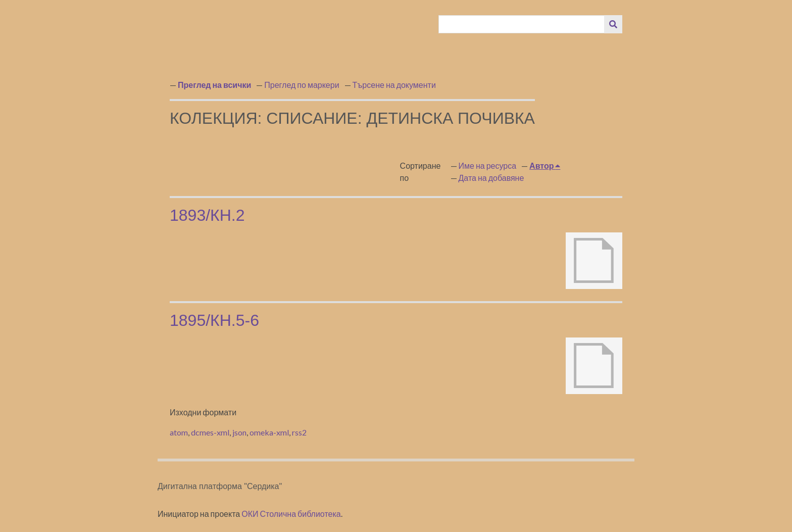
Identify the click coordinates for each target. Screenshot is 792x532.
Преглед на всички (214, 85)
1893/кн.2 (207, 215)
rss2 (299, 432)
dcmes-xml (210, 432)
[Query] (522, 24)
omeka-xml (269, 432)
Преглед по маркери (302, 85)
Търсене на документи (394, 85)
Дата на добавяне (491, 178)
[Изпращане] (613, 24)
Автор (542, 165)
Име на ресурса (488, 165)
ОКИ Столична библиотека (291, 514)
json (239, 432)
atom (179, 432)
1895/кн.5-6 (214, 320)
